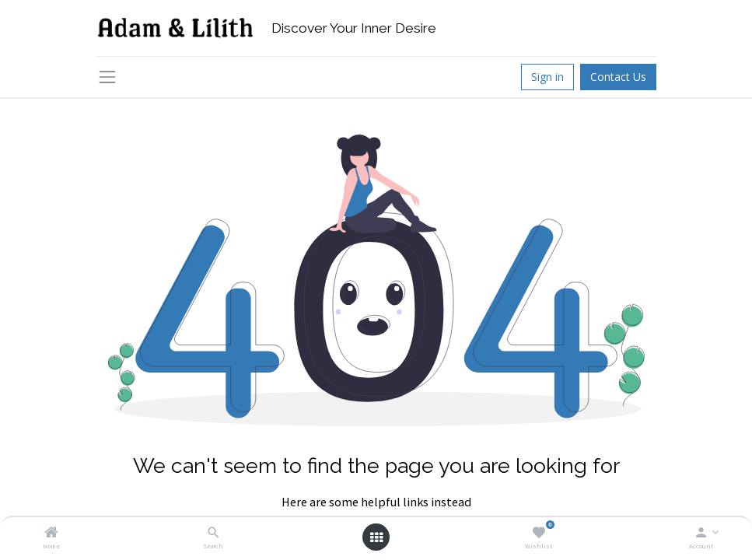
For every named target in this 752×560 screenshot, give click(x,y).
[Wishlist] (539, 534)
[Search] (213, 534)
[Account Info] (701, 534)
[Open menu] (376, 537)
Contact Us (618, 77)
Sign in (547, 77)
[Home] (51, 534)
